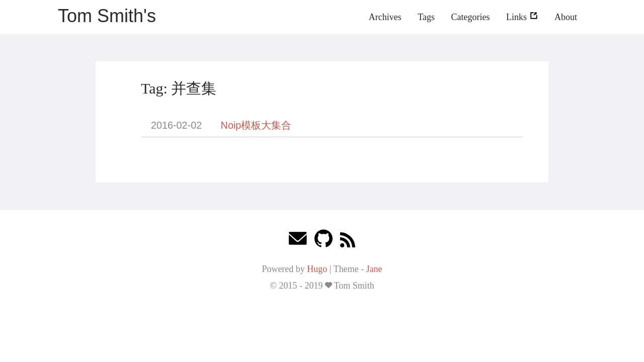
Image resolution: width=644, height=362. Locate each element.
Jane (374, 269)
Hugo (317, 269)
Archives (385, 17)
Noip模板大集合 (256, 125)
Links (522, 17)
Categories (471, 17)
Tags (426, 17)
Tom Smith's (107, 16)
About (566, 17)
